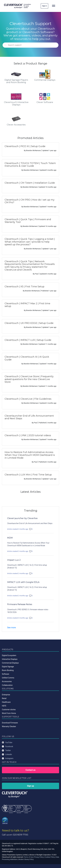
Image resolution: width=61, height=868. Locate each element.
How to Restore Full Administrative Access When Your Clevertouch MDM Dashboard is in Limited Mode (30, 455)
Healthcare (6, 702)
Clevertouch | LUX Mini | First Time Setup (28, 475)
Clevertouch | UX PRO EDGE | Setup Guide (29, 323)
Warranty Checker (9, 726)
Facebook (7, 747)
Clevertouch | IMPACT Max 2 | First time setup (27, 305)
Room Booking (8, 670)
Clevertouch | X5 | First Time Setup (24, 287)
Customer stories (9, 710)
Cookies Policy (50, 857)
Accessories (7, 681)
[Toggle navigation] (54, 6)
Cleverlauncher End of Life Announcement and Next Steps (29, 417)
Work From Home (9, 713)
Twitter (6, 750)
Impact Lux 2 (14, 560)
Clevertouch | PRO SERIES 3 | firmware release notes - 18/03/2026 (28, 611)
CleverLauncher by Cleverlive (22, 518)
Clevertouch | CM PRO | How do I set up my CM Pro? (30, 201)
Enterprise (6, 695)
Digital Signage (8, 667)
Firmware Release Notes (20, 604)
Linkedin (7, 754)
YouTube (7, 743)
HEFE (4, 706)
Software (6, 674)
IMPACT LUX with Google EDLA (23, 582)
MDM (10, 538)
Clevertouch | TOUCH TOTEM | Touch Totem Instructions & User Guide (30, 165)
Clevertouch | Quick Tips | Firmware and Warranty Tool (28, 221)
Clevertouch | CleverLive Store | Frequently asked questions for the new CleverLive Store (29, 379)
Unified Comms (8, 678)
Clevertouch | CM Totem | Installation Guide (30, 183)
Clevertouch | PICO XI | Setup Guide (25, 146)
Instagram (8, 758)
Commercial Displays (10, 663)
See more (11, 628)
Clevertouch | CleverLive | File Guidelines (28, 399)
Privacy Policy (39, 857)
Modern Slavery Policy (26, 859)
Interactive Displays (10, 659)
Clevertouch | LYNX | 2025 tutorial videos (28, 435)
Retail (4, 698)
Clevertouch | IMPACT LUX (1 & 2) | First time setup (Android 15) (27, 566)
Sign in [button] (44, 6)
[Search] (30, 45)
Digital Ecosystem (9, 655)
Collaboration (7, 685)
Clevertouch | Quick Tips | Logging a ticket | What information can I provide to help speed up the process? (30, 242)
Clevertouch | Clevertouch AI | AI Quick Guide (27, 358)
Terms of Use (28, 857)
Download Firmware (10, 723)
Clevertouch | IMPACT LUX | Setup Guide (28, 340)
